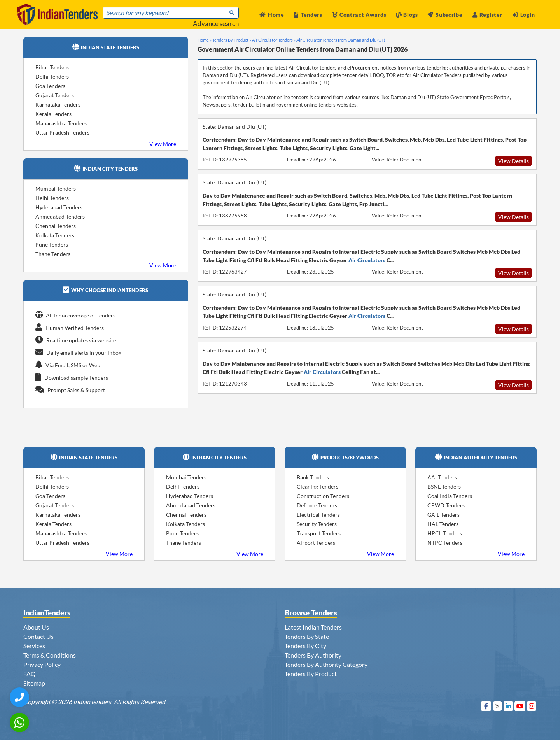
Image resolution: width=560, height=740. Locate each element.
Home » (205, 40)
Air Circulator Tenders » (274, 40)
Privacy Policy (42, 664)
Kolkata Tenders (55, 235)
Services (34, 646)
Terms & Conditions (50, 655)
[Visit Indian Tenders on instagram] (532, 706)
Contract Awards (359, 15)
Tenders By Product (311, 674)
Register (487, 15)
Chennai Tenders (56, 226)
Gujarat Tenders (55, 95)
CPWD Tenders (446, 505)
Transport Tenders (319, 533)
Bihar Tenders (52, 67)
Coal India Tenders (450, 496)
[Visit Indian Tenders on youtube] (520, 706)
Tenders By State (307, 636)
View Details (514, 161)
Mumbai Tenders (56, 189)
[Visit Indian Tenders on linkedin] (508, 706)
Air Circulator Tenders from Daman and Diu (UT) (341, 40)
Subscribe (445, 15)
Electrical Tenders (318, 515)
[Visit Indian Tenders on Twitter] (498, 706)
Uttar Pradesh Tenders (62, 132)
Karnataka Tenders (58, 104)
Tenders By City (305, 646)
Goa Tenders (50, 86)
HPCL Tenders (445, 533)
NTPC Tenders (445, 543)
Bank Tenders (313, 477)
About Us (36, 627)
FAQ (30, 674)
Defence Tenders (317, 505)
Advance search (216, 24)
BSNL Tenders (444, 487)
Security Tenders (317, 524)
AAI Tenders (442, 477)
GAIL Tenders (444, 515)
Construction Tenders (323, 496)
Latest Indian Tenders (313, 627)
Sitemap (34, 683)
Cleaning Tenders (318, 487)
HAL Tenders (443, 524)
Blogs (407, 15)
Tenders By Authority (313, 655)
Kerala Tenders (53, 114)
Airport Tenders (316, 543)
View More (163, 144)
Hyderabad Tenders (59, 207)
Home (272, 15)
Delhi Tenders (52, 76)
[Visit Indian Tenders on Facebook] (486, 706)
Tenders (308, 15)
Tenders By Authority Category (326, 664)
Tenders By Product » (232, 40)
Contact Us (38, 636)
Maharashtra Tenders (61, 123)
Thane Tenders (53, 254)
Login (524, 15)
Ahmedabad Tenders (60, 217)
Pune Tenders (52, 245)
